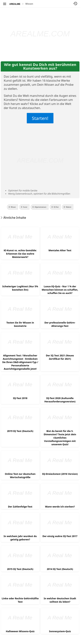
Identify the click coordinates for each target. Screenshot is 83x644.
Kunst (25, 207)
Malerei (69, 207)
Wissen (29, 4)
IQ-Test (56, 207)
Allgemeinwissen (40, 207)
